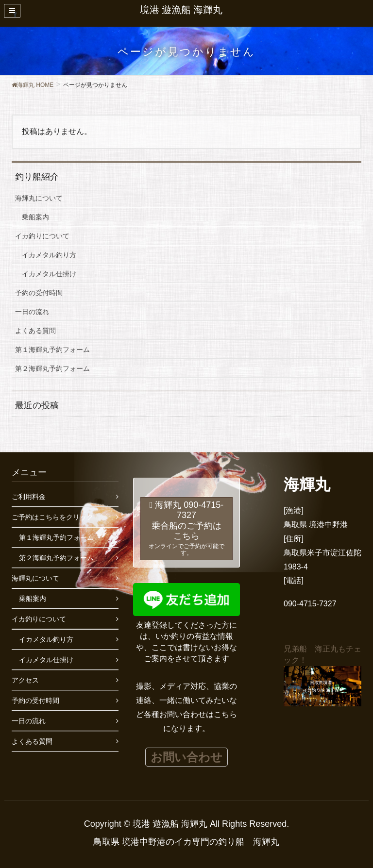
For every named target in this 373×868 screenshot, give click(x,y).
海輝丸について (39, 198)
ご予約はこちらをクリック (52, 517)
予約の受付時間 (39, 293)
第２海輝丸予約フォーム (52, 368)
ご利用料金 (29, 497)
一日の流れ (32, 312)
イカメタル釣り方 (49, 255)
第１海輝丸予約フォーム (52, 350)
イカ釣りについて (42, 236)
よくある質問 (35, 331)
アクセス (25, 680)
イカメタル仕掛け (49, 274)
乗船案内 (35, 217)
